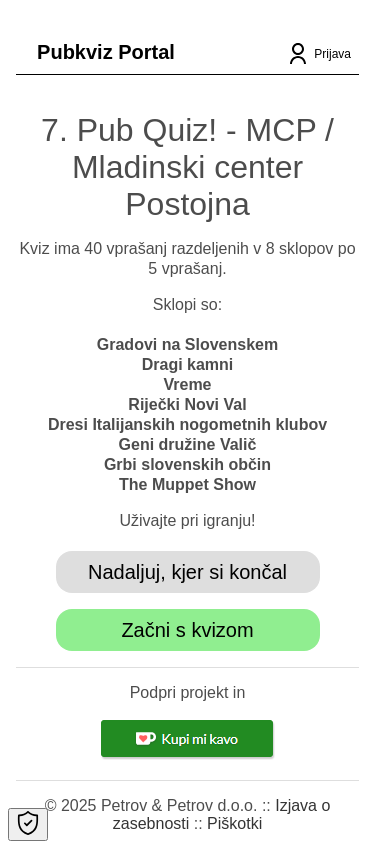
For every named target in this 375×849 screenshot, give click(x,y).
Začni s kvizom (187, 630)
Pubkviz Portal (106, 52)
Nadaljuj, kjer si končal (187, 572)
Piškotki (234, 823)
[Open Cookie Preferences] (28, 824)
